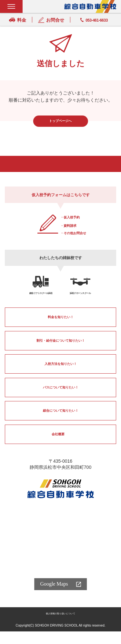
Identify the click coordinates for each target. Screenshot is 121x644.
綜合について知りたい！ (61, 416)
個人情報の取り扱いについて (61, 626)
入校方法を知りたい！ (61, 369)
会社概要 (57, 439)
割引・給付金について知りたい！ (61, 346)
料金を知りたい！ (61, 322)
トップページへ (61, 121)
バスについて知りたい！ (61, 393)
